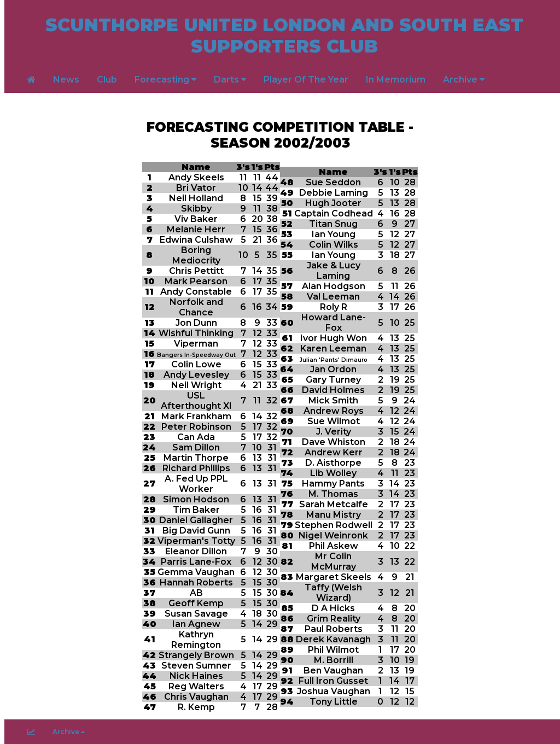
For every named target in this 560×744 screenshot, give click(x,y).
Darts (230, 80)
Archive (464, 80)
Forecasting (165, 80)
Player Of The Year (306, 80)
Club (107, 80)
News (66, 80)
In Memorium (396, 80)
